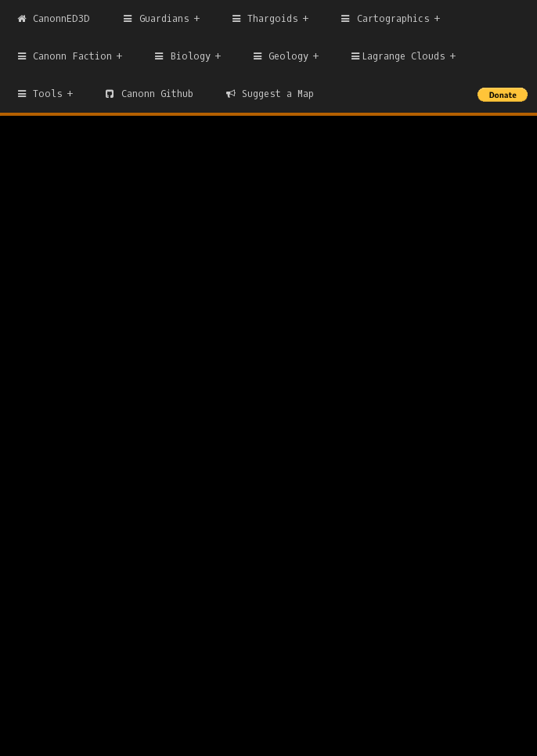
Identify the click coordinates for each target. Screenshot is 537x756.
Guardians (155, 19)
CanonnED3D (53, 19)
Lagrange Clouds (397, 56)
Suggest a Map (269, 94)
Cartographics (384, 19)
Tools (39, 94)
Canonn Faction (64, 56)
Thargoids (264, 19)
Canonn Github (148, 94)
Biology (181, 56)
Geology (280, 56)
